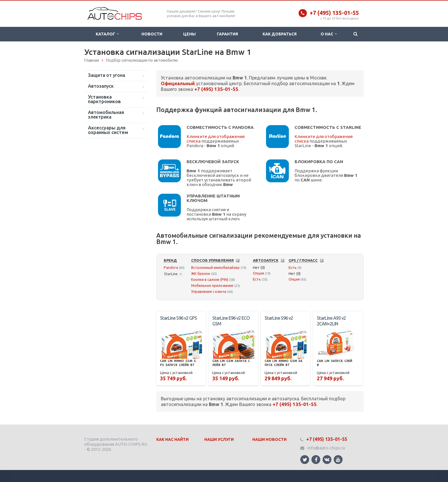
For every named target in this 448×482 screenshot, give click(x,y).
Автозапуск (101, 86)
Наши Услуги (219, 439)
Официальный (178, 83)
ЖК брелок (201, 273)
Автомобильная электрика (106, 115)
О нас (329, 34)
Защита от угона (107, 75)
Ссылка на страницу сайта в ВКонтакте (327, 459)
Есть (257, 279)
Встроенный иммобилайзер (215, 267)
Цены (189, 34)
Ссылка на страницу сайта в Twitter (305, 460)
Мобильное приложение (212, 285)
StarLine (173, 274)
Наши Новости (269, 439)
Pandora (171, 267)
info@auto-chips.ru (326, 448)
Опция (258, 273)
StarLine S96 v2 (279, 318)
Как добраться (280, 34)
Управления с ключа (209, 291)
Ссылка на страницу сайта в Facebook (316, 460)
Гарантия (227, 34)
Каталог (107, 34)
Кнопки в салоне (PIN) (210, 279)
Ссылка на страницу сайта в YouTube (338, 460)
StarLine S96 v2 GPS (178, 318)
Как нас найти (172, 439)
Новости (152, 34)
